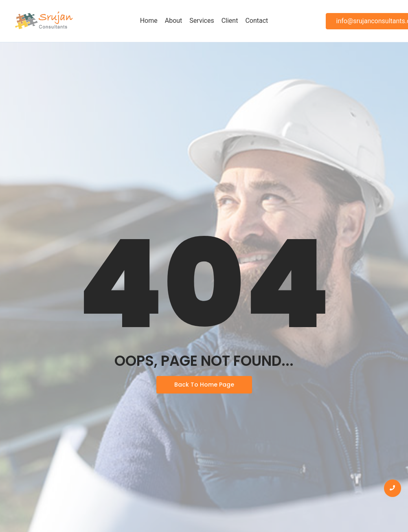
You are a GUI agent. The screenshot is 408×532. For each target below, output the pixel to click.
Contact (257, 21)
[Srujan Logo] (44, 21)
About (174, 21)
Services (202, 21)
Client (230, 21)
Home (149, 21)
